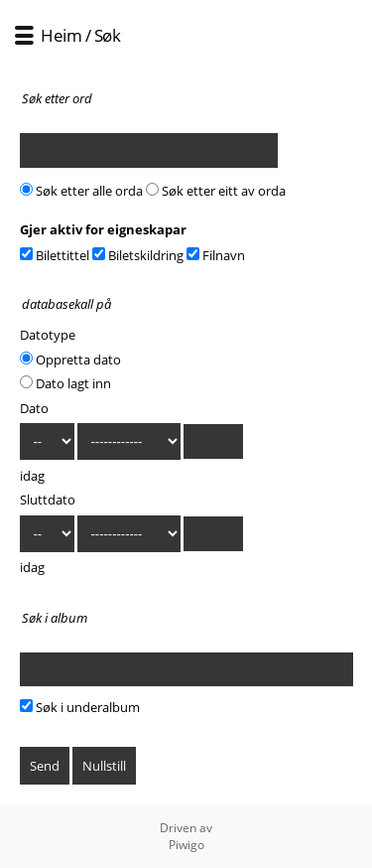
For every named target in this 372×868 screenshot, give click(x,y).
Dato (34, 408)
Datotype (48, 335)
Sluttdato (48, 500)
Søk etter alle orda (81, 191)
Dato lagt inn (65, 383)
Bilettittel (55, 255)
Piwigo (186, 845)
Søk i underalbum (80, 707)
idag (32, 476)
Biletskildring (138, 255)
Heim (61, 35)
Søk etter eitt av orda (216, 191)
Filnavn (216, 255)
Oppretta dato (70, 360)
